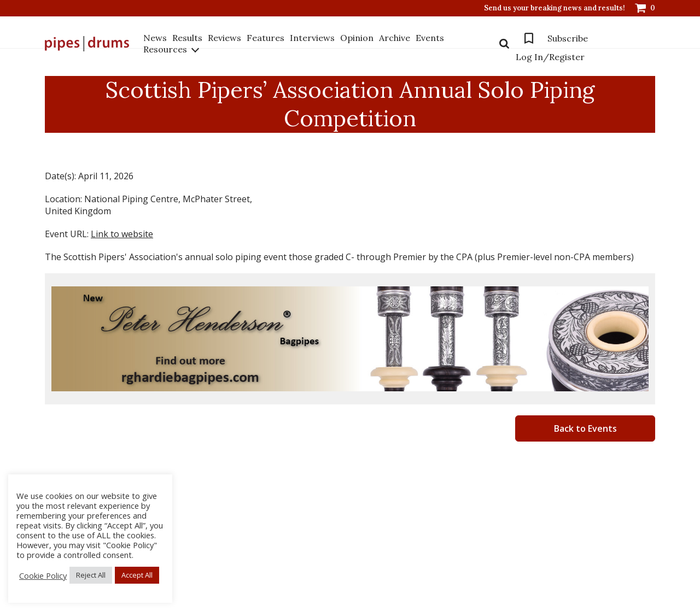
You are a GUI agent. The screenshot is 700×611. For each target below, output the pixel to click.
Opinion (357, 38)
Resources (165, 49)
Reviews (224, 38)
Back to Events (585, 428)
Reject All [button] (91, 575)
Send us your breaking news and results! (555, 8)
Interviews (312, 38)
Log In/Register (550, 57)
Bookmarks (529, 38)
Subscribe (568, 38)
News (155, 38)
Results (187, 38)
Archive (395, 38)
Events (430, 38)
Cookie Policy (43, 575)
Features (266, 38)
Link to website (122, 234)
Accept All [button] (137, 575)
